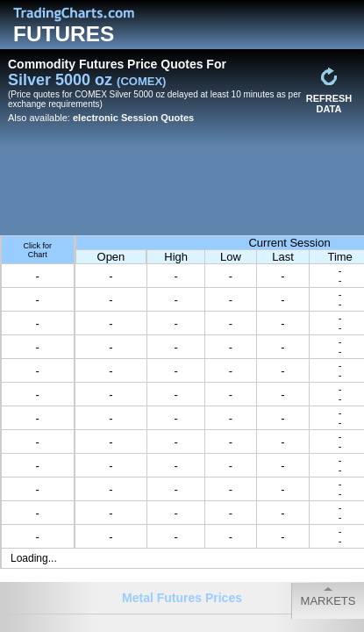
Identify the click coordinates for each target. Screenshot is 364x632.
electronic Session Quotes (133, 118)
